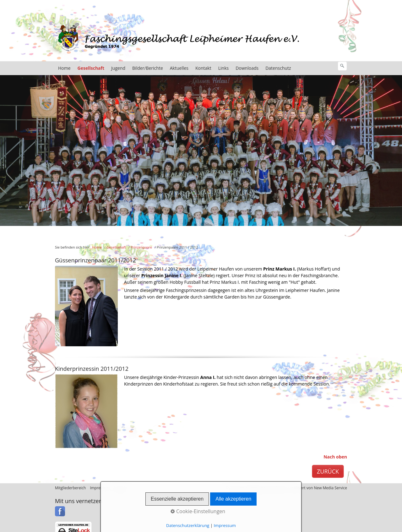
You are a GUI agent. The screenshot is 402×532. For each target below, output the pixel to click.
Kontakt (203, 68)
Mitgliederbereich (70, 488)
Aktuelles (179, 68)
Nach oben (335, 457)
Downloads (247, 68)
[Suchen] (342, 66)
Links (223, 68)
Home (64, 68)
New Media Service (330, 488)
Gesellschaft (91, 68)
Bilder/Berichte (148, 68)
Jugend (118, 68)
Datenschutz (278, 68)
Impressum (100, 488)
